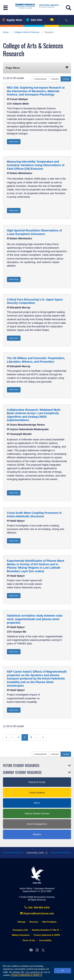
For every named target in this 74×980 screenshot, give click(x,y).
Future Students (37, 793)
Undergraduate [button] (40, 79)
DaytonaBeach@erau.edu (37, 913)
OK (63, 970)
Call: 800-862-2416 (37, 907)
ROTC (37, 803)
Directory (34, 922)
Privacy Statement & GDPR (27, 975)
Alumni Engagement (37, 824)
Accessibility (45, 940)
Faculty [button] (66, 79)
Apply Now (12, 20)
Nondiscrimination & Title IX (45, 930)
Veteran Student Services (37, 813)
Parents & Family (37, 782)
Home (6, 32)
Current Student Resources (22, 772)
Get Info (34, 20)
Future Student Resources (21, 766)
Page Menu (37, 68)
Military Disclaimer (21, 935)
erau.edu (37, 875)
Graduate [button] (55, 79)
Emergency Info (20, 930)
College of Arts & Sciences (27, 32)
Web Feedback (49, 922)
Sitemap (22, 922)
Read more (14, 142)
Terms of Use (29, 940)
